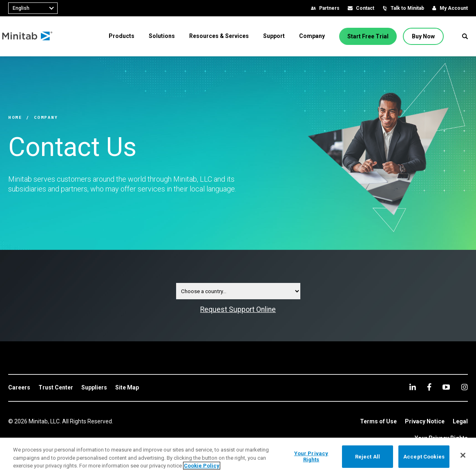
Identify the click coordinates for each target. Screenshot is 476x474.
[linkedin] (413, 387)
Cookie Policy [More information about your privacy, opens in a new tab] (202, 466)
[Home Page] (34, 36)
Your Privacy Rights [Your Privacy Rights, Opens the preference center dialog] (311, 457)
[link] (19, 388)
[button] (465, 36)
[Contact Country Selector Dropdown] (238, 291)
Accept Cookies (424, 456)
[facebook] (429, 387)
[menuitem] (122, 36)
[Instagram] (464, 387)
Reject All (368, 456)
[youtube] (446, 387)
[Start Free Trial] (368, 36)
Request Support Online (238, 309)
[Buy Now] (423, 36)
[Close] (463, 455)
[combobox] (33, 8)
